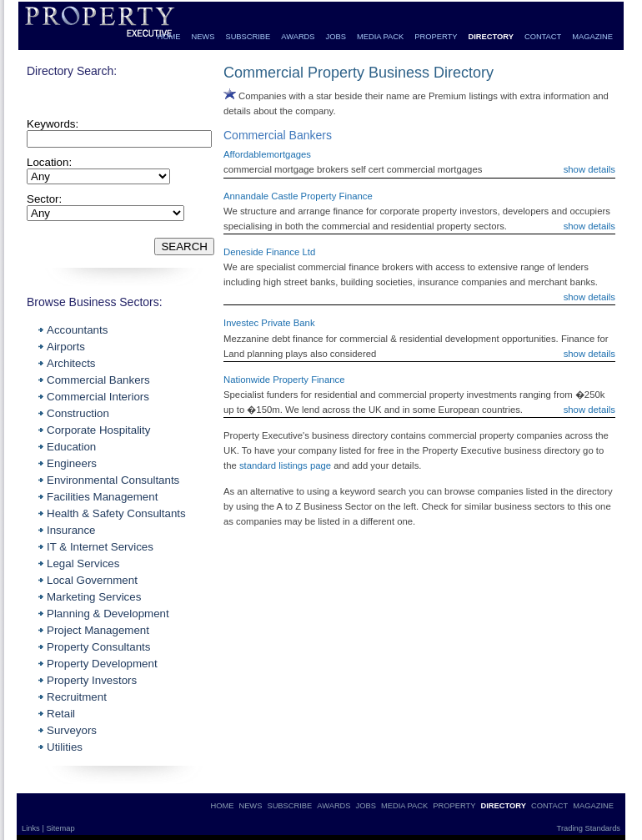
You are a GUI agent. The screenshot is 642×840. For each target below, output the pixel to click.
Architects (71, 363)
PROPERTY (436, 37)
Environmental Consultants (113, 480)
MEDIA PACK (380, 37)
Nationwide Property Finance (284, 380)
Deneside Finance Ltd (269, 252)
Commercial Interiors (98, 397)
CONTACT (543, 37)
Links (32, 828)
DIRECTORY (490, 37)
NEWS (203, 37)
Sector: (44, 199)
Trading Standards (589, 828)
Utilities (65, 747)
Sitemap (60, 828)
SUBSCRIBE (248, 37)
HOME (168, 37)
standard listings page (285, 465)
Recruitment (77, 697)
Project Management (98, 630)
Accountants (77, 330)
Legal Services (83, 563)
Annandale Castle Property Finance (298, 196)
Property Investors (92, 680)
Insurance (71, 530)
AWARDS (298, 37)
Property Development (102, 664)
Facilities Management (102, 497)
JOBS (336, 37)
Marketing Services (94, 597)
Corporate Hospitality (98, 430)
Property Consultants (98, 647)
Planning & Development (108, 614)
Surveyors (72, 730)
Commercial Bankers (98, 380)
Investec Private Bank (269, 323)
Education (71, 447)
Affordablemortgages (267, 154)
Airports (66, 347)
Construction (78, 413)
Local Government (92, 580)
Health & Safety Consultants (116, 513)
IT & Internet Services (100, 547)
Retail (61, 714)
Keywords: (53, 124)
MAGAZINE (592, 37)
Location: (49, 162)
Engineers (72, 463)
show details (589, 169)
